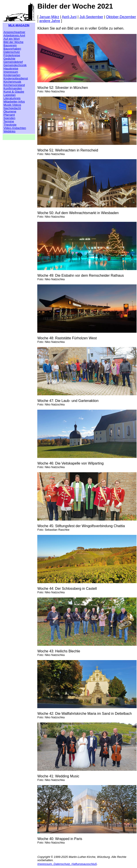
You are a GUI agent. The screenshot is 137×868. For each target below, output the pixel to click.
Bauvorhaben (12, 49)
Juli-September (91, 17)
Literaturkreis (12, 98)
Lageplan (10, 95)
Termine (9, 121)
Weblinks (9, 131)
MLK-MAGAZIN (19, 25)
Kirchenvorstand (14, 85)
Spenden (9, 118)
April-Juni (69, 17)
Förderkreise (12, 55)
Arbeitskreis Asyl (14, 35)
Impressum (11, 72)
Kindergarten (12, 75)
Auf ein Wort (12, 39)
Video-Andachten (15, 128)
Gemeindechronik (15, 65)
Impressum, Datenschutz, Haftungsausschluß (67, 864)
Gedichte (9, 59)
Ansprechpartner (14, 32)
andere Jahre (50, 21)
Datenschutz (12, 52)
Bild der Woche (13, 42)
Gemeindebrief (13, 62)
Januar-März (49, 17)
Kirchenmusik (12, 82)
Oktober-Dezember (121, 17)
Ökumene (10, 111)
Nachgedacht (12, 108)
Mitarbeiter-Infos (14, 102)
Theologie (10, 125)
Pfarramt (9, 115)
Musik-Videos (12, 105)
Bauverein (10, 45)
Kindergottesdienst (16, 78)
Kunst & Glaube (14, 92)
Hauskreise (11, 68)
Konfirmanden (13, 88)
